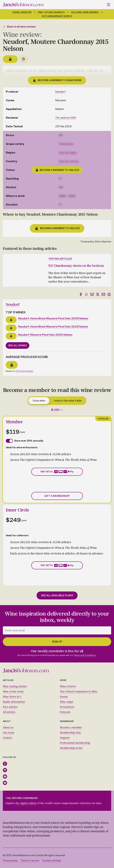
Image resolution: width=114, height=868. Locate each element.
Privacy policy (10, 860)
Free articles (10, 707)
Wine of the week (13, 692)
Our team (8, 733)
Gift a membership (57, 496)
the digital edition (26, 803)
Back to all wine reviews (19, 27)
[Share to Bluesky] (92, 294)
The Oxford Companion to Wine (79, 692)
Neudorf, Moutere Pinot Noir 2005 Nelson (45, 335)
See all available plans (57, 595)
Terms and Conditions (85, 655)
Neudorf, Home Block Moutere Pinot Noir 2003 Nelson (53, 318)
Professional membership (75, 743)
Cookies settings (52, 860)
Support (65, 738)
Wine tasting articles (15, 686)
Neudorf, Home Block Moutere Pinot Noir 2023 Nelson (53, 327)
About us (8, 728)
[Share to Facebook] (81, 294)
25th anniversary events (57, 16)
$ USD (55, 410)
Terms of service (30, 860)
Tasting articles (60, 259)
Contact (7, 738)
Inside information (14, 702)
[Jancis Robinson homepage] (23, 5)
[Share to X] (98, 294)
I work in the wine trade (68, 401)
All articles (9, 712)
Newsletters (67, 707)
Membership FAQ (70, 733)
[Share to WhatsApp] (86, 294)
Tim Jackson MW (66, 118)
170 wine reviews (24, 371)
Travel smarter (22, 12)
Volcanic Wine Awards (85, 12)
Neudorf (60, 92)
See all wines (17, 345)
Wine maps (67, 702)
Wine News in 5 (12, 697)
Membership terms (71, 748)
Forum (64, 697)
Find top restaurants (51, 12)
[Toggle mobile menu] (109, 5)
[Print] (109, 294)
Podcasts (65, 712)
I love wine (39, 401)
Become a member (71, 728)
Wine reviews (68, 686)
